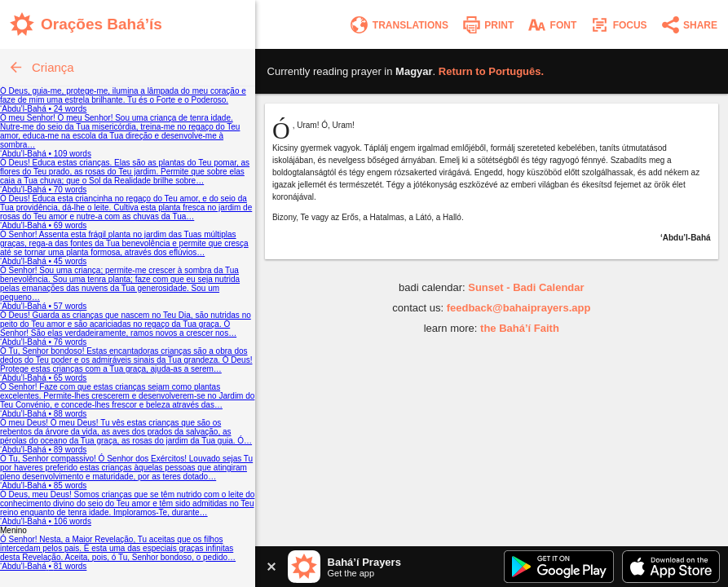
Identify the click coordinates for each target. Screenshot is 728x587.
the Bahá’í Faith (520, 328)
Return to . (491, 71)
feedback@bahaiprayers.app (519, 308)
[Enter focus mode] (618, 25)
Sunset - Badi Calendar (526, 287)
